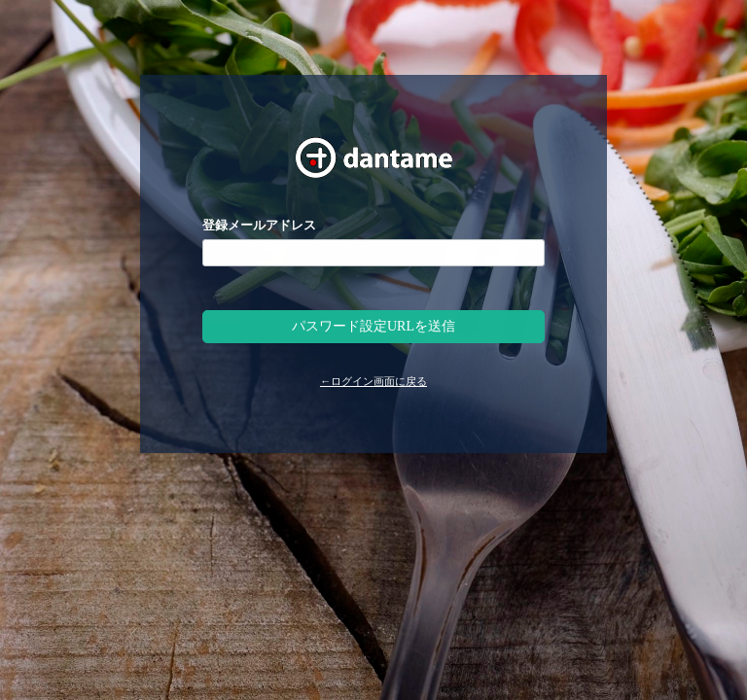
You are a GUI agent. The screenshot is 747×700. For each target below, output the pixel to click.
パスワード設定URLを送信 (373, 326)
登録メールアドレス (259, 225)
